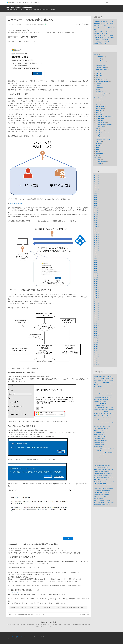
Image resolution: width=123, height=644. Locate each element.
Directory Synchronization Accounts (101, 410)
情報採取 (96, 158)
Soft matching (100, 153)
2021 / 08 (97, 284)
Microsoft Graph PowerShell (99, 455)
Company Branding (98, 401)
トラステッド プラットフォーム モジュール (102, 501)
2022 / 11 (97, 254)
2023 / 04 (97, 244)
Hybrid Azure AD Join (102, 69)
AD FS (96, 55)
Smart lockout (100, 88)
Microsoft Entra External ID (99, 443)
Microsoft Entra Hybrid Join (99, 445)
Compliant (99, 135)
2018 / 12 (97, 335)
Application (99, 112)
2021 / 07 (97, 286)
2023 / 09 (97, 235)
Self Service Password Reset (100, 474)
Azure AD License (97, 395)
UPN (97, 155)
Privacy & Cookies (11, 637)
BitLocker (106, 397)
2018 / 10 (97, 339)
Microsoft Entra (99, 436)
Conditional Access (101, 65)
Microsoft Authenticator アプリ (100, 434)
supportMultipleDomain (102, 94)
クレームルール (100, 96)
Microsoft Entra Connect (102, 82)
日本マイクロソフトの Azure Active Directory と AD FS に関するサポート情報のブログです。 (32, 9)
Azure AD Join (100, 127)
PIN (107, 461)
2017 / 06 (97, 365)
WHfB (95, 486)
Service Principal (109, 474)
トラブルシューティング (39, 614)
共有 (79, 24)
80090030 (98, 102)
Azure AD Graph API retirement (100, 393)
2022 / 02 (97, 272)
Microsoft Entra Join (110, 449)
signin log (107, 492)
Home (19, 2)
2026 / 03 (97, 179)
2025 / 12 (97, 185)
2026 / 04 (97, 177)
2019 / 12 (97, 321)
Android (95, 383)
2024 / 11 (97, 209)
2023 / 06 (97, 240)
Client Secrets (100, 131)
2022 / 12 (97, 252)
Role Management (98, 469)
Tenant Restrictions (104, 480)
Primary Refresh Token (25, 614)
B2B (97, 129)
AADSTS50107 (100, 57)
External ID (112, 414)
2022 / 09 (97, 258)
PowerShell (97, 465)
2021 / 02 (97, 296)
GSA (108, 416)
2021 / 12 (97, 276)
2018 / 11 (97, 337)
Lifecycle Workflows (98, 428)
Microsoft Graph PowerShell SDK (101, 457)
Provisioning (103, 467)
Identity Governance (99, 422)
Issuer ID (98, 73)
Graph (104, 418)
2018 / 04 (97, 351)
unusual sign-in (106, 494)
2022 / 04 (97, 268)
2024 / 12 (97, 207)
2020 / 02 (97, 317)
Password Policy (97, 463)
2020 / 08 (97, 305)
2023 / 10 (97, 233)
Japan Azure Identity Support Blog (19, 7)
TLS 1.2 (96, 480)
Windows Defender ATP (107, 486)
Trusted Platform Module (107, 482)
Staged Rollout (97, 478)
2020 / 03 (97, 315)
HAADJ (108, 418)
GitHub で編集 (85, 614)
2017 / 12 (97, 359)
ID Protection (110, 420)
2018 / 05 (97, 349)
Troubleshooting (98, 482)
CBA (97, 63)
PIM (105, 461)
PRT (16, 614)
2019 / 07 (97, 329)
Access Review (100, 106)
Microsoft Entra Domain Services (100, 441)
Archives (26, 2)
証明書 (104, 505)
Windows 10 (99, 486)
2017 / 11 (97, 361)
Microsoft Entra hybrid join (99, 453)
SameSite (98, 84)
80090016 (98, 100)
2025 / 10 (97, 187)
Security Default (107, 472)
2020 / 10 (97, 302)
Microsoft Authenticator (99, 432)
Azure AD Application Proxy (103, 116)
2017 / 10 (97, 363)
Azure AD (11, 614)
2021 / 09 (97, 282)
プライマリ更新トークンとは (18, 204)
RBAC (107, 467)
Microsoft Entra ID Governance (100, 449)
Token (110, 480)
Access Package (97, 381)
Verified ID (109, 484)
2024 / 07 (97, 215)
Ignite (113, 422)
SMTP (97, 149)
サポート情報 (35, 2)
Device (108, 408)
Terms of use (20, 637)
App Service (99, 110)
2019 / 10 (97, 325)
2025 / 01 (97, 205)
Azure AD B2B (100, 118)
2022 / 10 (97, 256)
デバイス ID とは (13, 592)
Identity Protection (108, 422)
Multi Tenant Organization (110, 459)
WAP (97, 90)
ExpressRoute (107, 414)
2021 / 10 (97, 280)
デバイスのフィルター (98, 498)
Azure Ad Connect (98, 397)
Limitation (104, 428)
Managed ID (104, 430)
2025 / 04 (97, 199)
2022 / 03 (97, 270)
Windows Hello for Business (101, 488)
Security (98, 86)
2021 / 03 (97, 294)
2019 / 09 (97, 327)
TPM (99, 480)
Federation (104, 416)
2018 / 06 (97, 347)
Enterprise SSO (111, 410)
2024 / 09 (97, 211)
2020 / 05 (97, 311)
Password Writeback (105, 463)
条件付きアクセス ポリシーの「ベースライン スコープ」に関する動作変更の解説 (104, 27)
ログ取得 (109, 503)
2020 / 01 (97, 319)
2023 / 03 (97, 246)
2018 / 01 (97, 357)
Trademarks (28, 637)
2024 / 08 (97, 213)
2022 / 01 (97, 274)
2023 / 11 (97, 231)
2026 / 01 (97, 183)
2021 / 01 (97, 298)
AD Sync (98, 143)
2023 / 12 (97, 229)
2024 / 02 (97, 225)
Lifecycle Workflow (107, 426)
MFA (97, 77)
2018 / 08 (97, 343)
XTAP (109, 490)
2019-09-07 (33, 24)
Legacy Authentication (98, 426)
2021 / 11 (97, 278)
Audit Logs (99, 114)
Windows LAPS (111, 488)
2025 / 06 (97, 195)
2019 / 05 (97, 331)
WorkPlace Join (97, 490)
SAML (103, 469)
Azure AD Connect (101, 61)
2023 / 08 (97, 237)
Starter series (104, 478)
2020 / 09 (97, 304)
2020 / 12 (97, 300)
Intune (97, 71)
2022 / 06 (97, 264)
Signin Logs (96, 476)
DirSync (98, 147)
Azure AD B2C (100, 121)
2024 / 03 (97, 223)
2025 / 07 (97, 193)
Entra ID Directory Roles (99, 414)
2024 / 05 (97, 219)
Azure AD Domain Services (103, 125)
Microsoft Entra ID (100, 447)
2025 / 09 (97, 189)
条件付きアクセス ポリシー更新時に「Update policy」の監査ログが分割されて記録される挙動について (104, 37)
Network (96, 461)
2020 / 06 (97, 309)
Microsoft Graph (109, 453)
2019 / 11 (97, 323)
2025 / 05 (97, 197)
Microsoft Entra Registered (99, 451)
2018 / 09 (97, 341)
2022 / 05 (97, 266)
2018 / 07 (97, 345)
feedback (86, 24)
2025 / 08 (97, 191)
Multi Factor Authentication (99, 459)
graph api (102, 492)
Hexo (15, 639)
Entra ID (108, 412)
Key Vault (98, 164)
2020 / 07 (97, 307)
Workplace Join (100, 92)
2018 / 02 (97, 355)
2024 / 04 (97, 221)
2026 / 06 (97, 175)
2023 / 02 (97, 248)
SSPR (112, 469)
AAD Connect (98, 141)
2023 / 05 (97, 242)
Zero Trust (97, 492)
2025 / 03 (97, 201)
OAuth (100, 461)
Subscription (110, 478)
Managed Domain (101, 79)
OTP (103, 461)
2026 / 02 (97, 181)
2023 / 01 (97, 250)
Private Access (97, 467)
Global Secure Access (98, 418)
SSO (97, 151)
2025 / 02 (97, 203)
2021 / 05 (97, 290)
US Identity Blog (100, 484)
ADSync (98, 145)
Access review (100, 108)
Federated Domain (101, 67)
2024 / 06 (97, 217)
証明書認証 (108, 505)
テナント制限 (103, 496)
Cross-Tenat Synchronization (100, 408)
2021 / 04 (97, 292)
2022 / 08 (97, 260)
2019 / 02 (97, 333)
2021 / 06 (97, 288)
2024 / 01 (97, 227)
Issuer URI (99, 75)
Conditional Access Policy (103, 139)
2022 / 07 (97, 262)
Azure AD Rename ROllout (107, 395)
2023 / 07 (97, 239)
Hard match (112, 418)
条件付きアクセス (98, 505)
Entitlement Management (99, 412)
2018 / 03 (97, 353)
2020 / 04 (97, 313)
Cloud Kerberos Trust (102, 133)
